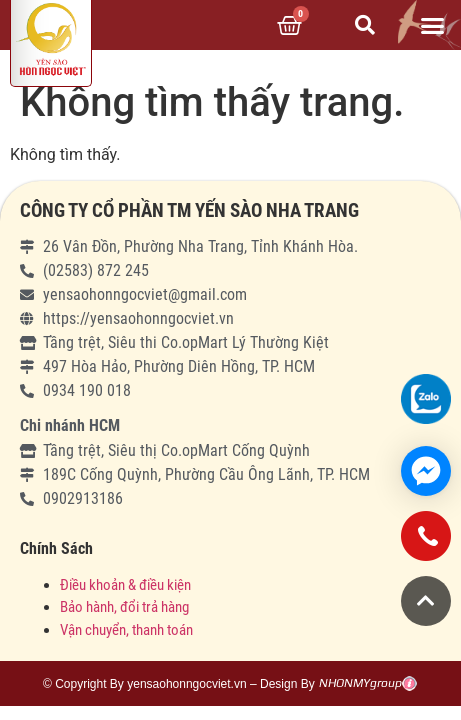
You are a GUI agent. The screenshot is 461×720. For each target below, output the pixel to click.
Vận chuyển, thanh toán (126, 630)
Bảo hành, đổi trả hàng (124, 607)
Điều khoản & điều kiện (125, 585)
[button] (432, 25)
